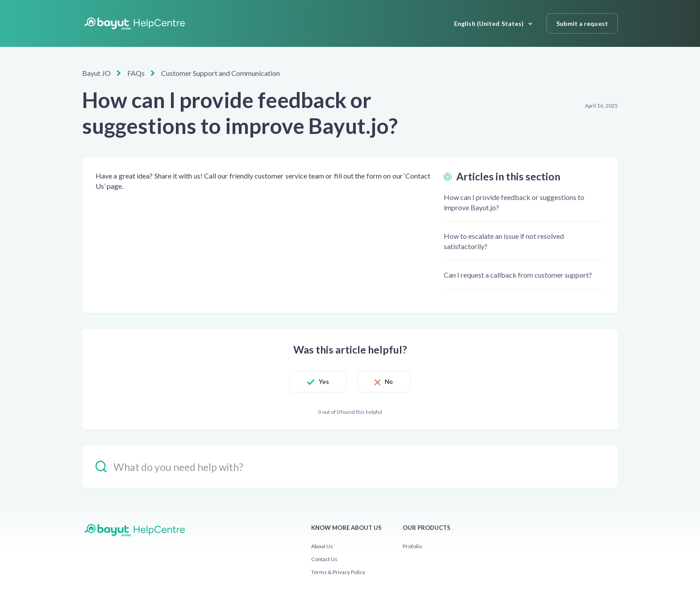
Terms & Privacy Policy (338, 572)
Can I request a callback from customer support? (518, 275)
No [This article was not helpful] (391, 381)
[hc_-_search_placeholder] (350, 467)
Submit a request (582, 23)
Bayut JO (96, 73)
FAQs (136, 73)
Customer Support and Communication (221, 73)
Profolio (412, 546)
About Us (322, 546)
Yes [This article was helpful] (322, 381)
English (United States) (490, 23)
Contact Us (324, 559)
